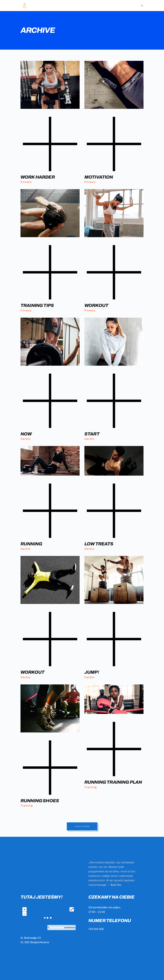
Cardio (26, 439)
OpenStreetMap (57, 928)
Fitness (26, 182)
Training (27, 806)
